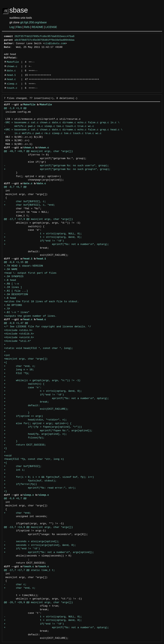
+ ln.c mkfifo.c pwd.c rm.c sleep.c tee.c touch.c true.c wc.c (53, 133)
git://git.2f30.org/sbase (33, 22)
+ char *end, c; (20, 366)
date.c (11, 71)
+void (8, 456)
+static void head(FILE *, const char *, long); (39, 348)
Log (12, 27)
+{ (6, 363)
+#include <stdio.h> (18, 330)
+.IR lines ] (13, 287)
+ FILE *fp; (17, 373)
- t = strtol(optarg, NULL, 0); (43, 234)
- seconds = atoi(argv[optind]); (32, 542)
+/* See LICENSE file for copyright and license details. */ (47, 327)
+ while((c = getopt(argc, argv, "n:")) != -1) (42, 381)
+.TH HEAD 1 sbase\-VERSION (24, 266)
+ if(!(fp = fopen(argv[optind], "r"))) (43, 427)
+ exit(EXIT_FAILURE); (36, 409)
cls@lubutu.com (55, 44)
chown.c (12, 67)
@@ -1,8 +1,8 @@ (15, 108)
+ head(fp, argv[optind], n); (36, 434)
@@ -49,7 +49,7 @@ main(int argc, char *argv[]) (39, 151)
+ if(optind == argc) (24, 416)
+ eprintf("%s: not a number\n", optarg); (57, 244)
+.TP (7, 309)
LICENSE (51, 27)
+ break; (27, 402)
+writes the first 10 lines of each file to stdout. (42, 302)
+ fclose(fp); (24, 438)
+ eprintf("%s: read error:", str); (40, 488)
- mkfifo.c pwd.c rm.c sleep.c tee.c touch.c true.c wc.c (49, 126)
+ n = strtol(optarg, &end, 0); (43, 391)
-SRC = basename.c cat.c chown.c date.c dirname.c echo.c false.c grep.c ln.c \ (62, 123)
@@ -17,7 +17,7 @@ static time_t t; (30, 570)
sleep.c (12, 84)
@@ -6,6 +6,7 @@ (15, 499)
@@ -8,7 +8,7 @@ (15, 187)
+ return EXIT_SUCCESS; (25, 445)
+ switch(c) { (24, 384)
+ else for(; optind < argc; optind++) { (38, 424)
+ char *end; (17, 513)
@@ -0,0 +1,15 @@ (16, 262)
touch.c (12, 88)
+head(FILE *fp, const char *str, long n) (34, 459)
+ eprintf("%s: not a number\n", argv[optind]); (49, 552)
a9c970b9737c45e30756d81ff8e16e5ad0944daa (44, 40)
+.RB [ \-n (12, 284)
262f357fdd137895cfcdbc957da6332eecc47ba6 (44, 36)
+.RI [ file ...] (16, 291)
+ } (17, 413)
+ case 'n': (23, 388)
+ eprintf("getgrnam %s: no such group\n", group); (57, 169)
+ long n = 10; (19, 370)
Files (19, 27)
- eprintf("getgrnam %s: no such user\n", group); (57, 166)
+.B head (10, 280)
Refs (27, 27)
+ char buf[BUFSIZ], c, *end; (30, 205)
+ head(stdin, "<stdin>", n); (36, 420)
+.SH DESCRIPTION (16, 295)
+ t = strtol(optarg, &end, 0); (43, 237)
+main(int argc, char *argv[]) (26, 359)
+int (7, 355)
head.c (11, 79)
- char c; (15, 585)
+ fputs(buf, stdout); (30, 481)
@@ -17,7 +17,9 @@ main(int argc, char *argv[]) (39, 219)
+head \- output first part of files (30, 273)
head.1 (11, 75)
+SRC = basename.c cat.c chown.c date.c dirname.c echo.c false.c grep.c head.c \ (63, 130)
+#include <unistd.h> (19, 338)
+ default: (22, 406)
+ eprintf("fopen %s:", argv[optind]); (48, 431)
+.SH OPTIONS (13, 305)
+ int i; (15, 470)
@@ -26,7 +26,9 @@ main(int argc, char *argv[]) (39, 603)
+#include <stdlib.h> (19, 334)
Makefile (13, 62)
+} (6, 448)
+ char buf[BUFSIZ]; (23, 466)
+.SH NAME (11, 269)
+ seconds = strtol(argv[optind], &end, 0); (40, 545)
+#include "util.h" (17, 341)
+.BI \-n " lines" (17, 312)
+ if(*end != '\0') (34, 241)
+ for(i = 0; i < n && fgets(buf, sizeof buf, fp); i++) (49, 477)
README (37, 27)
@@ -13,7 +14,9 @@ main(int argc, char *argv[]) (39, 527)
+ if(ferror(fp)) (21, 484)
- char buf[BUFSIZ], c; (25, 202)
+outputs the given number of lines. (30, 316)
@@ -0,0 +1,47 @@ (16, 323)
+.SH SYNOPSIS (14, 277)
